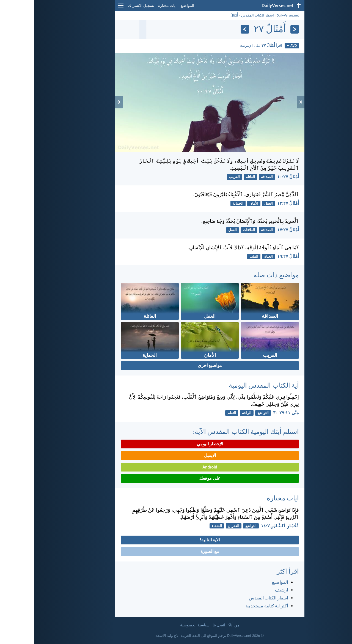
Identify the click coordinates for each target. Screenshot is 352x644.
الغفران (200, 526)
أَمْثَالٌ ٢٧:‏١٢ (254, 203)
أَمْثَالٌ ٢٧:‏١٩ (254, 256)
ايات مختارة (134, 6)
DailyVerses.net (254, 15)
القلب (220, 257)
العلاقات (215, 230)
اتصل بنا (185, 625)
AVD (258, 46)
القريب (201, 177)
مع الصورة (176, 551)
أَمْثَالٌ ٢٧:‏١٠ (254, 177)
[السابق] (261, 29)
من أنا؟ (200, 625)
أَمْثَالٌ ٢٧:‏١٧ (254, 230)
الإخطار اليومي (176, 444)
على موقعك (176, 478)
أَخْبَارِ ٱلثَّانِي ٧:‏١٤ (246, 526)
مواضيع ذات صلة (242, 275)
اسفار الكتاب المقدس (224, 15)
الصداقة (233, 177)
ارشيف (248, 590)
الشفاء (183, 526)
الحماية (204, 203)
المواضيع (153, 6)
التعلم (198, 413)
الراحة (213, 413)
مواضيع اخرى (176, 365)
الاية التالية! (176, 540)
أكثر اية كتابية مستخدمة (233, 606)
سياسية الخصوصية (161, 625)
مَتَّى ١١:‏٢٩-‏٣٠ (252, 413)
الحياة (235, 257)
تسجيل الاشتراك (107, 6)
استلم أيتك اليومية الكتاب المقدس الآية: (212, 431)
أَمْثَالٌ (200, 15)
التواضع (229, 413)
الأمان (220, 203)
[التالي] (211, 29)
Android (176, 467)
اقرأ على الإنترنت (227, 45)
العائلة (217, 177)
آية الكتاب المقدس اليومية (230, 385)
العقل (235, 203)
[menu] (87, 8)
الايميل (176, 455)
